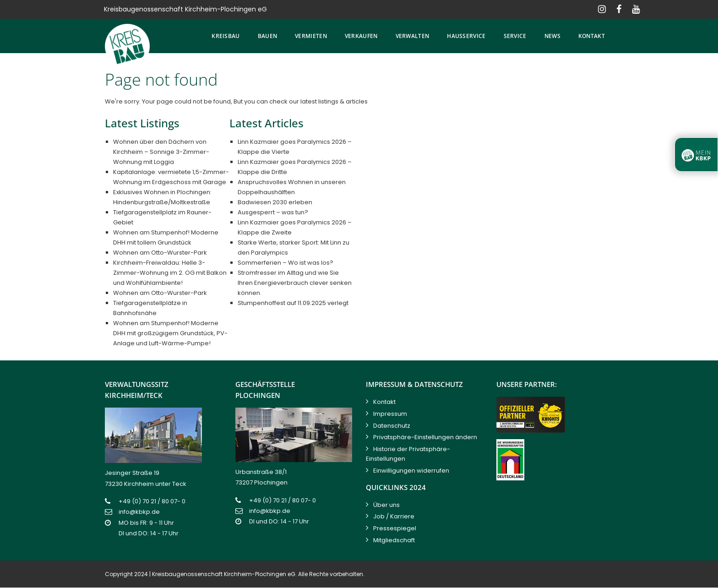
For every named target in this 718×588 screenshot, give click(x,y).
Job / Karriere (394, 516)
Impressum (390, 414)
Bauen (268, 36)
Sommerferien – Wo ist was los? (286, 263)
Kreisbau (226, 36)
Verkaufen (361, 36)
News (552, 36)
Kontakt (592, 36)
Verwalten (413, 36)
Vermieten (311, 36)
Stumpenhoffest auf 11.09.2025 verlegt (293, 303)
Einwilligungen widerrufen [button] (411, 471)
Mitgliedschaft (394, 540)
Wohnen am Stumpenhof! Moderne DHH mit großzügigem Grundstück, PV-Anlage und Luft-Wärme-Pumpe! (170, 333)
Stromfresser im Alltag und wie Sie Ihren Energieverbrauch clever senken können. (295, 283)
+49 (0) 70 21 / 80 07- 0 (152, 501)
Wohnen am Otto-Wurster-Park (160, 253)
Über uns (386, 505)
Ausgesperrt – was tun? (273, 212)
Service (515, 36)
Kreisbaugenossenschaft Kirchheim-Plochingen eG (224, 574)
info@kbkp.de (139, 512)
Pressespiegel (395, 528)
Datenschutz (392, 426)
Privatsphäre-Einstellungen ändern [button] (425, 437)
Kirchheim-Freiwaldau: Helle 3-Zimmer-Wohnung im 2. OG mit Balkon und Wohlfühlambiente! (170, 273)
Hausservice (466, 36)
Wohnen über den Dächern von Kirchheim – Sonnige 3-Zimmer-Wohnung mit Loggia (161, 152)
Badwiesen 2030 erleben (275, 202)
